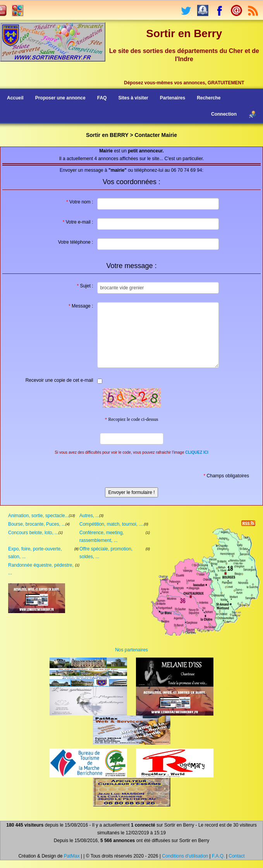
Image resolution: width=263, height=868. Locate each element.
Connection (224, 114)
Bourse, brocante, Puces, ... (37, 524)
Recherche (209, 98)
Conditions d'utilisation (185, 856)
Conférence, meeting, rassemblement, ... (102, 537)
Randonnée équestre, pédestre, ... (41, 569)
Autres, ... (89, 516)
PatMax (72, 856)
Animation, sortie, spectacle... (39, 516)
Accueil (15, 98)
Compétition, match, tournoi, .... (112, 524)
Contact (236, 856)
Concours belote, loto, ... (33, 533)
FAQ (102, 98)
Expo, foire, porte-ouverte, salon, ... (35, 553)
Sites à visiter (133, 98)
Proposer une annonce (60, 98)
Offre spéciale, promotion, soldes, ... (106, 553)
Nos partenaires (131, 650)
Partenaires (173, 98)
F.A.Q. (218, 856)
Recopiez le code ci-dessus (132, 419)
